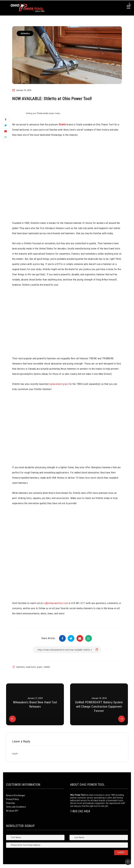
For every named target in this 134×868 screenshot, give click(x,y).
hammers (21, 667)
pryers (40, 667)
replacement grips (59, 384)
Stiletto (25, 33)
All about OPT (12, 811)
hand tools (31, 667)
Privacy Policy (12, 799)
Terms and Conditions (16, 807)
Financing (10, 803)
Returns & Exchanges (16, 795)
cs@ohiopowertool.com (56, 603)
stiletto (47, 667)
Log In (15, 754)
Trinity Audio (43, 113)
